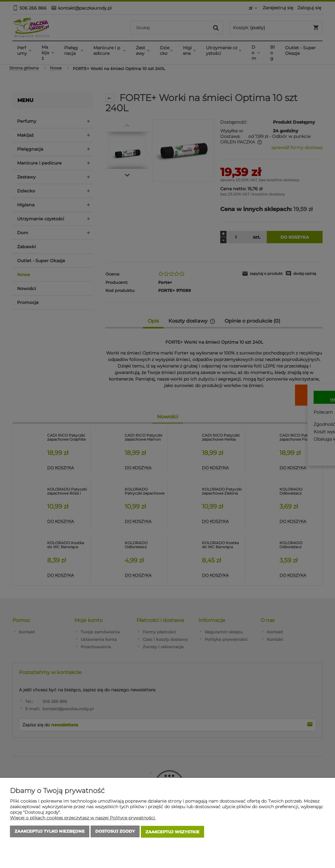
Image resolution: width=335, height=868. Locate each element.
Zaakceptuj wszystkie (172, 832)
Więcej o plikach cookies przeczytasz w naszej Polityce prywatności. (83, 819)
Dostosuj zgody (115, 832)
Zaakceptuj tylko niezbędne (50, 832)
